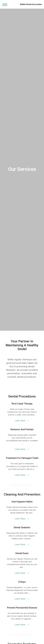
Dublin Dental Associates (31, 4)
